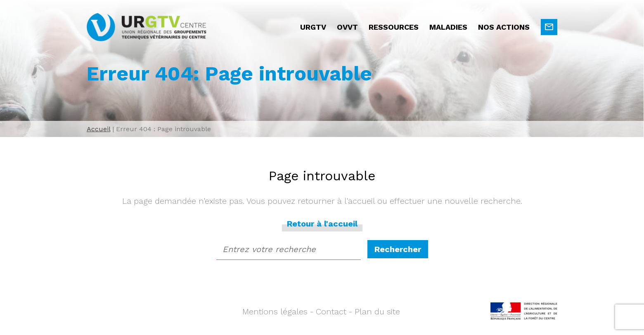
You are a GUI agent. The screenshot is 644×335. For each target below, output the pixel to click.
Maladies (448, 27)
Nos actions (504, 27)
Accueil (98, 129)
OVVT (347, 27)
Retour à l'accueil (322, 224)
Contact (331, 311)
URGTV (313, 27)
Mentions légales (275, 311)
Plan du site (377, 311)
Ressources (394, 27)
